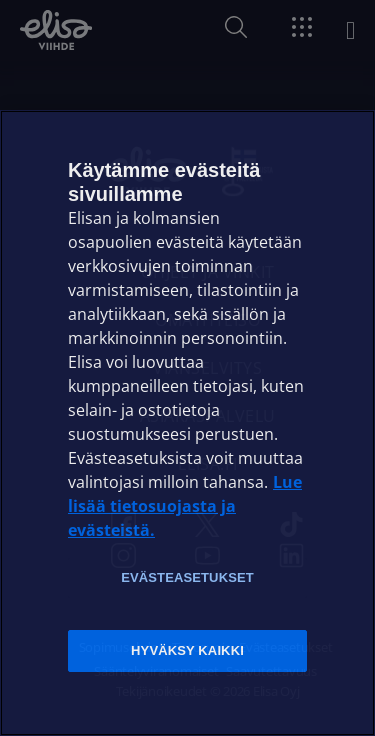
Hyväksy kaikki (187, 650)
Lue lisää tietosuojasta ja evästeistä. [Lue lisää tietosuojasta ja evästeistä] (185, 506)
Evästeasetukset (187, 577)
